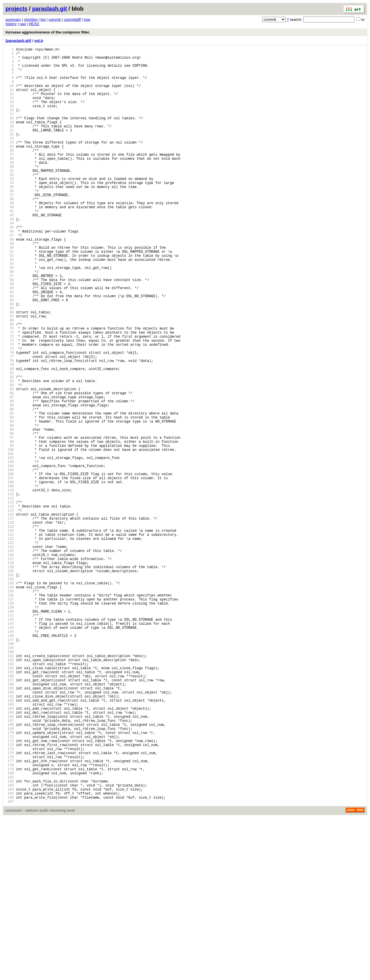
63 (10, 355)
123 (10, 649)
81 (10, 443)
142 (10, 742)
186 (10, 958)
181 (10, 934)
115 (10, 610)
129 (10, 679)
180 (10, 929)
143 (10, 747)
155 (10, 806)
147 (10, 767)
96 (10, 517)
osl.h (39, 41)
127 (10, 669)
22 (10, 153)
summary (13, 19)
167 (10, 865)
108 (10, 575)
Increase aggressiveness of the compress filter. (48, 32)
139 (10, 728)
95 (10, 512)
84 (10, 458)
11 (10, 99)
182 (10, 939)
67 (10, 374)
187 (10, 963)
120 (10, 634)
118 (10, 625)
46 (10, 271)
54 (10, 310)
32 (10, 202)
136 (10, 713)
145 (10, 757)
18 (10, 134)
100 (10, 536)
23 (10, 158)
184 (10, 949)
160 (10, 831)
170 (10, 880)
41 (10, 247)
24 (10, 163)
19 (10, 138)
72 (10, 399)
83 (10, 453)
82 (10, 448)
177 (10, 914)
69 (10, 384)
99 (10, 531)
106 (10, 566)
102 (10, 546)
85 (10, 463)
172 (10, 890)
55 (10, 315)
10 (10, 94)
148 (10, 772)
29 (10, 188)
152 (10, 792)
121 (10, 639)
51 (10, 296)
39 (10, 237)
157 (10, 816)
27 (10, 178)
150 (10, 782)
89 (10, 482)
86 (10, 467)
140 (10, 733)
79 (10, 433)
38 (10, 232)
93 (10, 502)
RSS (360, 972)
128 (10, 674)
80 (10, 438)
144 (10, 752)
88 (10, 477)
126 (10, 664)
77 (10, 423)
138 (10, 723)
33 (10, 207)
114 (10, 605)
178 (10, 919)
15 (10, 119)
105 (10, 561)
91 (10, 492)
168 (10, 870)
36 (10, 222)
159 (10, 826)
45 (10, 266)
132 (10, 693)
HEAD (34, 24)
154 (10, 801)
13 (10, 109)
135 (10, 708)
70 (10, 389)
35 (10, 217)
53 (10, 305)
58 (10, 330)
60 (10, 340)
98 (10, 526)
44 (10, 261)
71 (10, 394)
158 (10, 821)
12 (10, 104)
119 (10, 630)
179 (10, 924)
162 (10, 841)
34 (10, 212)
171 (10, 885)
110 (10, 585)
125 (10, 659)
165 (10, 855)
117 (10, 620)
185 (10, 954)
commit (55, 19)
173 (10, 895)
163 (10, 846)
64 (10, 359)
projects (16, 9)
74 (10, 409)
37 (10, 227)
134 (10, 703)
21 (10, 148)
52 (10, 301)
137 (10, 718)
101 (10, 541)
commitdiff (72, 19)
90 (10, 487)
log (43, 19)
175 (10, 904)
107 (10, 571)
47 (10, 276)
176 (10, 909)
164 (10, 850)
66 (10, 369)
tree (87, 19)
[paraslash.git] (18, 41)
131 (10, 688)
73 (10, 404)
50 (10, 291)
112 (10, 595)
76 (10, 418)
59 (10, 335)
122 (10, 644)
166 (10, 860)
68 (10, 379)
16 (10, 124)
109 (10, 580)
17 (10, 129)
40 (10, 242)
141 (10, 738)
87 (10, 472)
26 (10, 173)
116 (10, 615)
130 (10, 684)
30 (10, 193)
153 (10, 796)
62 (10, 350)
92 (10, 497)
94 (10, 507)
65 (10, 364)
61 (10, 345)
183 (10, 944)
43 (10, 256)
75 (10, 413)
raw (23, 24)
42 (10, 251)
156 (10, 811)
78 (10, 428)
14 (10, 114)
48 (10, 281)
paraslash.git (49, 9)
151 (10, 787)
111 (10, 590)
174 (10, 900)
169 (10, 875)
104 (10, 556)
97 (10, 521)
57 (10, 325)
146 (10, 762)
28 (10, 183)
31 (10, 197)
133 (10, 698)
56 (10, 320)
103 (10, 551)
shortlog (31, 19)
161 (10, 836)
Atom (350, 972)
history (11, 24)
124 (10, 654)
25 (10, 168)
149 (10, 777)
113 (10, 600)
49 (10, 286)
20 (10, 143)
